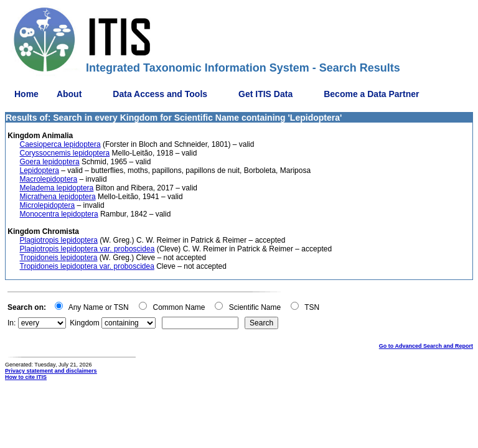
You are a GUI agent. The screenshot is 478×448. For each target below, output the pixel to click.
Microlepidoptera (48, 205)
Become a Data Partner (371, 94)
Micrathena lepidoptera (58, 197)
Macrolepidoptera (49, 179)
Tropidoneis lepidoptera (59, 258)
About (69, 94)
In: (12, 323)
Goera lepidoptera (50, 162)
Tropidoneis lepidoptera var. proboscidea (87, 266)
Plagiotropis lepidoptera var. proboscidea (87, 249)
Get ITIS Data (265, 94)
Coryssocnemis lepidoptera (65, 153)
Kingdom (84, 323)
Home (26, 94)
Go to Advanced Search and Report (426, 346)
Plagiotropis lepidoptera (59, 240)
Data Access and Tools (160, 94)
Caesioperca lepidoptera (60, 144)
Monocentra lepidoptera (59, 214)
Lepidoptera (40, 170)
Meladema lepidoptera (57, 188)
